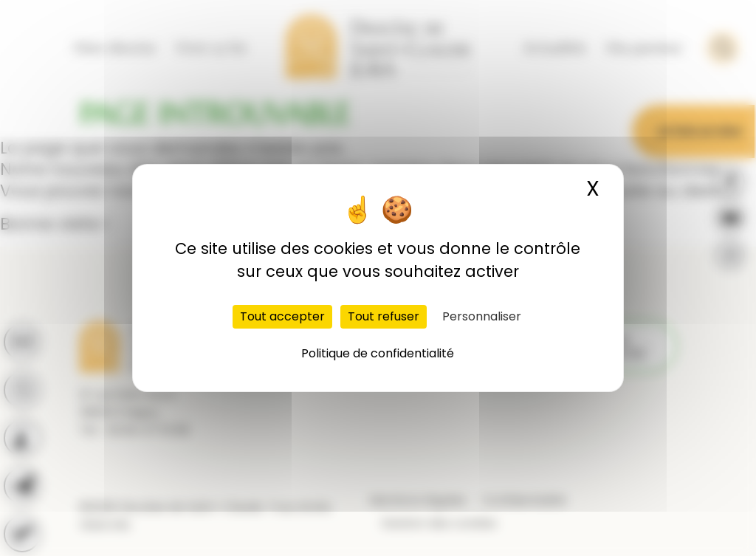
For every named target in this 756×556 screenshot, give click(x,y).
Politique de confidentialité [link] (378, 353)
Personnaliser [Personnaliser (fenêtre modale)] (482, 316)
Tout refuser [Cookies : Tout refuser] (384, 316)
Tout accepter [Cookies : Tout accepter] (282, 316)
